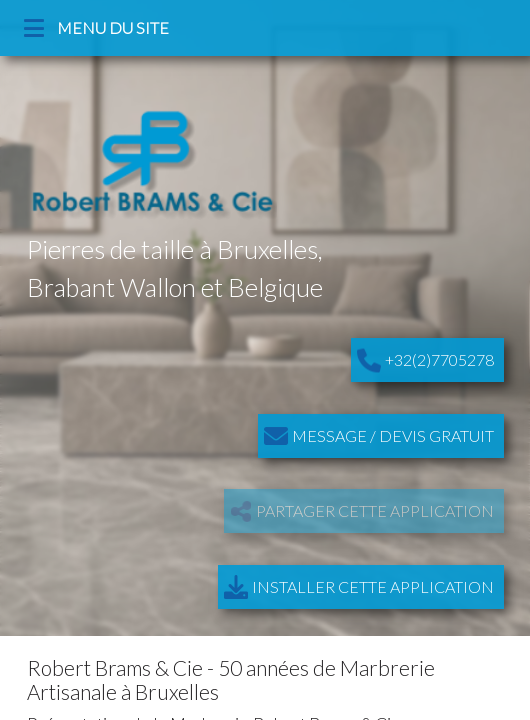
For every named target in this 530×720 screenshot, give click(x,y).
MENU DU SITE (98, 28)
